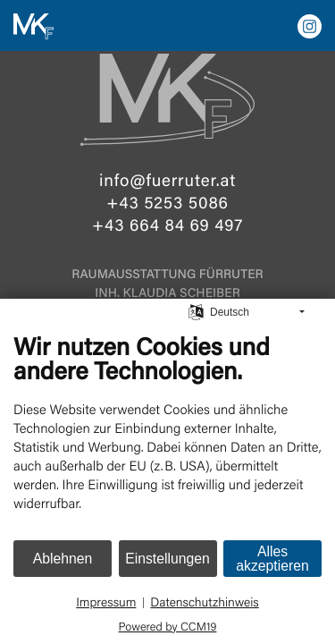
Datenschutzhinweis (204, 602)
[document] (167, 435)
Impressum (106, 602)
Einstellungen (167, 559)
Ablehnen (63, 559)
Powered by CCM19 (168, 626)
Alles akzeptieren (272, 559)
